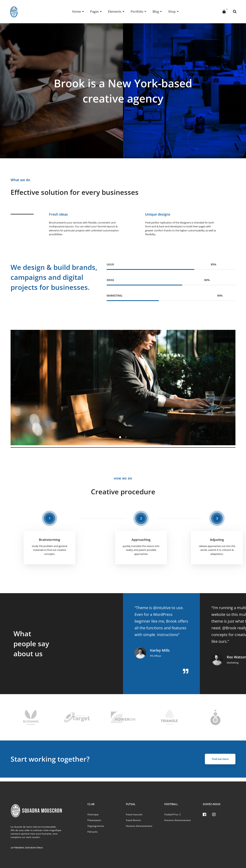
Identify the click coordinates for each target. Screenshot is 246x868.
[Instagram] (214, 815)
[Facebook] (204, 815)
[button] (120, 437)
